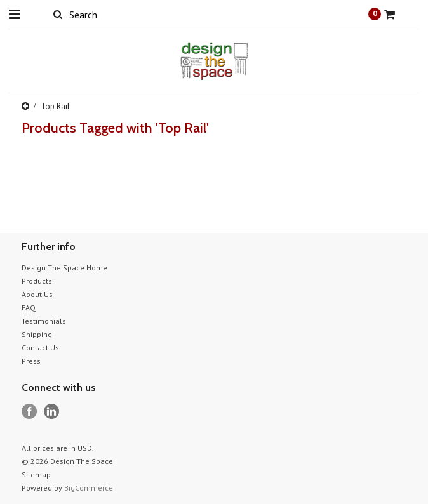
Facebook (30, 412)
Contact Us (40, 348)
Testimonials (44, 321)
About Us (37, 294)
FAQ (29, 308)
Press (31, 361)
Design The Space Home (64, 268)
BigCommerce (89, 488)
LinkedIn (52, 412)
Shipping (37, 334)
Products (37, 281)
